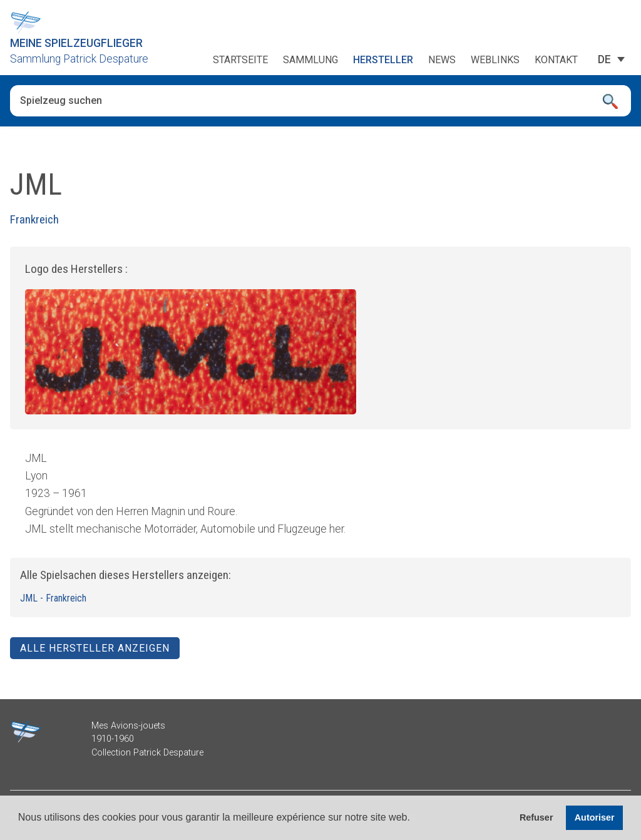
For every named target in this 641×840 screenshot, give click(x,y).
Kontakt (556, 60)
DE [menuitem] (604, 59)
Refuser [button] (536, 817)
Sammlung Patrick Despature (79, 59)
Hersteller (383, 60)
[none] (604, 59)
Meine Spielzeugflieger (76, 43)
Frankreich (34, 219)
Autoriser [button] (595, 817)
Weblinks (495, 60)
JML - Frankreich (53, 598)
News (442, 60)
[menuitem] (604, 59)
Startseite (240, 60)
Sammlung (310, 60)
